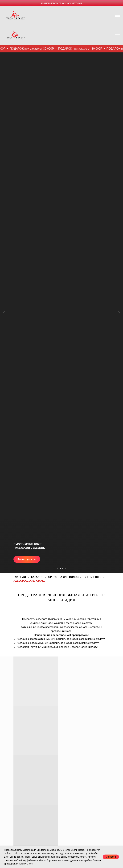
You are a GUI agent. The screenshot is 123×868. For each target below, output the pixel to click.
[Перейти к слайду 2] (60, 569)
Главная (20, 577)
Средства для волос (63, 577)
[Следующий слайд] (119, 290)
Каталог (37, 577)
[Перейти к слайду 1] (58, 569)
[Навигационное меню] (118, 16)
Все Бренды (92, 577)
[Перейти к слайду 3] (63, 569)
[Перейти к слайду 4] (65, 569)
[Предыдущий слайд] (4, 290)
